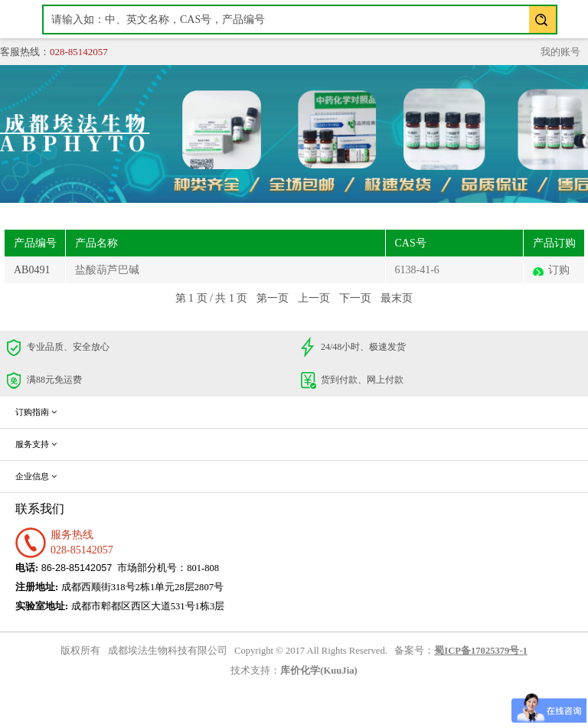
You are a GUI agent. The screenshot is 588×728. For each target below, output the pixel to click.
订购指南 (36, 412)
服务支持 (36, 444)
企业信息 (36, 476)
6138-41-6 (417, 270)
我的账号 (560, 52)
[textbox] (300, 20)
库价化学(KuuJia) (318, 671)
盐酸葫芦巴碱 (107, 270)
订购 (559, 270)
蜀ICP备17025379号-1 (481, 651)
